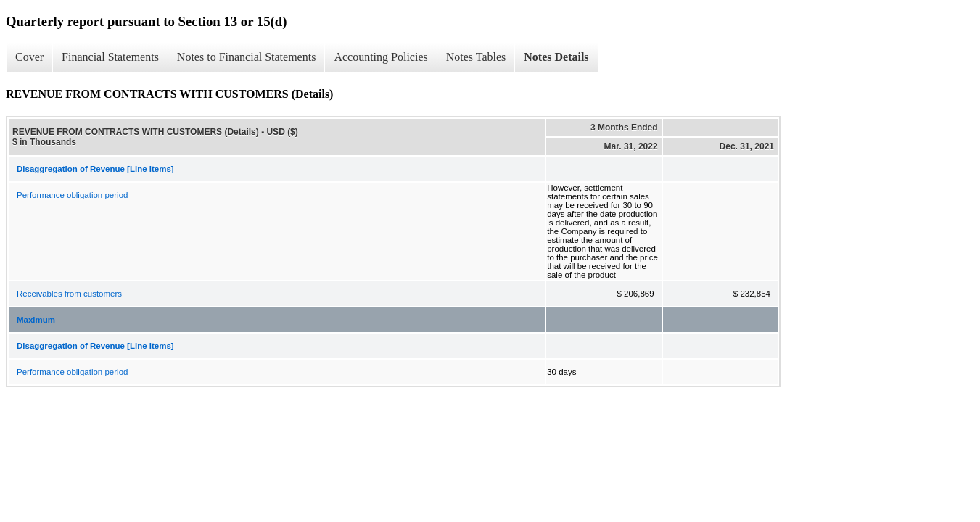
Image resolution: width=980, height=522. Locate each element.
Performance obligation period (72, 195)
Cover (29, 57)
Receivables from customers (69, 294)
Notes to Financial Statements (247, 57)
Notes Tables (476, 57)
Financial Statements (110, 57)
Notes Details (556, 57)
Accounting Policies (380, 57)
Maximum (36, 320)
